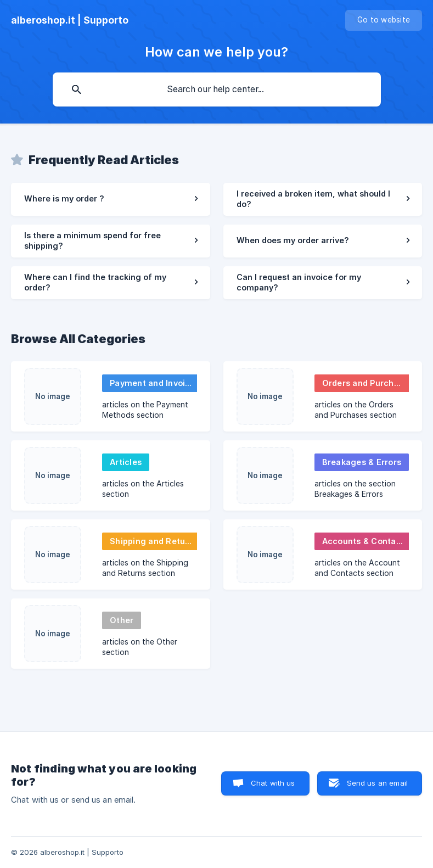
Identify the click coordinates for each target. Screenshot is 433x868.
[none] (70, 20)
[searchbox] (217, 89)
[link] (111, 199)
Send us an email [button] (377, 783)
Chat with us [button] (273, 783)
